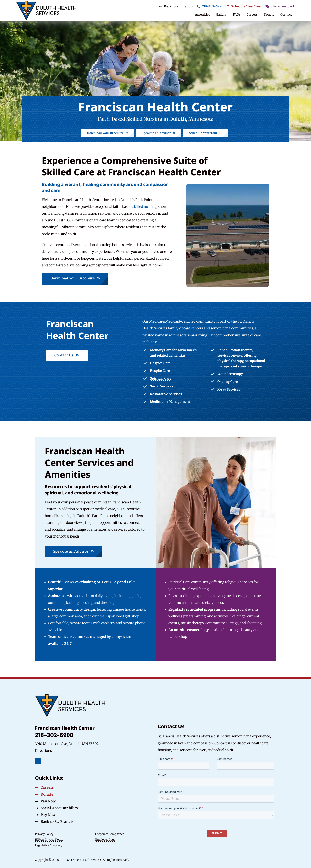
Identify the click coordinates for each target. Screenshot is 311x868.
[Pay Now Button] (45, 815)
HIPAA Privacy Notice (49, 840)
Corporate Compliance (110, 834)
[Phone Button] (210, 7)
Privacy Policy (44, 834)
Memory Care (161, 350)
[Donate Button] (44, 794)
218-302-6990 (54, 735)
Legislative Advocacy (49, 845)
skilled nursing (144, 207)
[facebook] (38, 761)
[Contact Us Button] (67, 355)
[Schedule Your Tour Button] (244, 7)
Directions (43, 751)
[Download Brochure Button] (108, 133)
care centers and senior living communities (218, 328)
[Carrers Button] (176, 7)
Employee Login (106, 840)
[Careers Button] (44, 787)
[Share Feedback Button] (280, 7)
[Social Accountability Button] (45, 801)
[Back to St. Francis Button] (54, 822)
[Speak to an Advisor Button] (159, 133)
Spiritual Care (161, 378)
